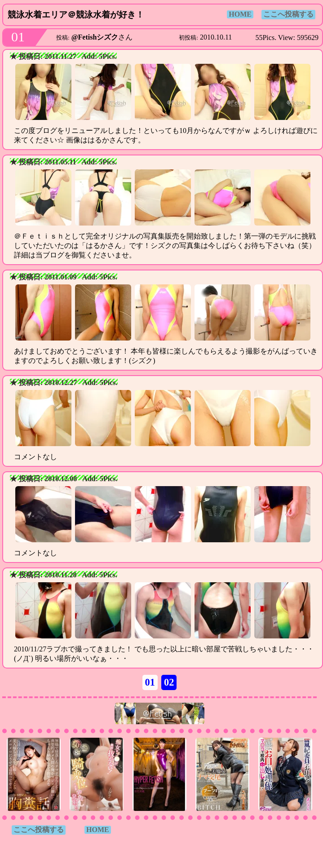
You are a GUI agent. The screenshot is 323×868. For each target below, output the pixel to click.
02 (169, 682)
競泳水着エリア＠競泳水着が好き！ (76, 15)
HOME (240, 14)
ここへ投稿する (288, 14)
